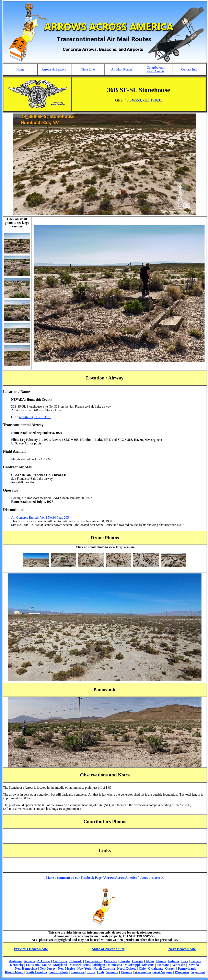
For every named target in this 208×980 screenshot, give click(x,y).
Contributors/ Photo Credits (155, 69)
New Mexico (67, 968)
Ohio (142, 968)
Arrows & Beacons (54, 69)
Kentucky (17, 965)
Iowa (185, 961)
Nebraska (178, 965)
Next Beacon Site (182, 949)
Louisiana (33, 965)
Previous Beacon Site (31, 949)
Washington (143, 972)
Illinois (161, 961)
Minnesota (115, 965)
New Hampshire (26, 968)
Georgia (138, 961)
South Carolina (36, 972)
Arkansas (44, 961)
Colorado (76, 961)
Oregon (170, 968)
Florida (125, 961)
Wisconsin (182, 972)
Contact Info (189, 69)
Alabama (15, 961)
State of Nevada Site (108, 949)
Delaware (111, 961)
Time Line (88, 69)
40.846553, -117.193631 (143, 100)
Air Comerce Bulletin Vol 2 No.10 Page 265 (40, 518)
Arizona (29, 961)
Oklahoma (155, 968)
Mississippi (132, 965)
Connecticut (93, 961)
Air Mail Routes (122, 69)
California (60, 961)
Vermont (112, 972)
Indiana (174, 961)
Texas (91, 972)
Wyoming (198, 972)
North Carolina (104, 968)
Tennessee (78, 972)
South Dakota (59, 972)
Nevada (194, 965)
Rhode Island (14, 972)
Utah (101, 972)
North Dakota (127, 968)
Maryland (60, 965)
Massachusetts (79, 965)
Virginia (126, 972)
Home (20, 69)
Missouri (148, 965)
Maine (46, 965)
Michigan (98, 965)
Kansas (196, 961)
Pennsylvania (187, 968)
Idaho (150, 961)
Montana (163, 965)
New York (84, 968)
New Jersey (48, 968)
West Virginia (163, 972)
